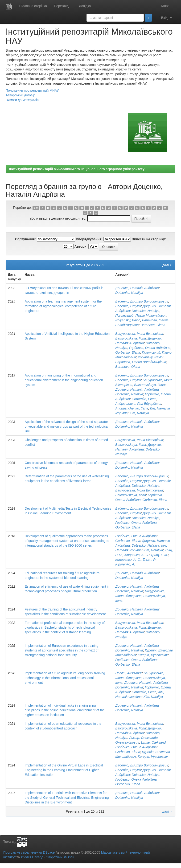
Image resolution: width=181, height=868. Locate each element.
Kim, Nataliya (139, 413)
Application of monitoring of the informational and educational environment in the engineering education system (64, 380)
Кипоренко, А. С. (128, 560)
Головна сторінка (33, 6)
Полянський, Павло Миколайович (141, 315)
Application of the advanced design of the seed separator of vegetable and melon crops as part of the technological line (67, 426)
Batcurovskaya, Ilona (131, 495)
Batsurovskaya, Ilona (131, 338)
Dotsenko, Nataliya (129, 293)
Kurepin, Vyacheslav (153, 655)
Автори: (81, 246)
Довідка (85, 6)
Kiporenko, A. (125, 564)
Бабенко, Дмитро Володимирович (142, 301)
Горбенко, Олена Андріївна (150, 348)
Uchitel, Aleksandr (128, 673)
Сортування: (25, 239)
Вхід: (165, 18)
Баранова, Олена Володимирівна (141, 362)
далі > (167, 265)
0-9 (36, 208)
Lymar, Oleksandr (154, 742)
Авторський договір (20, 95)
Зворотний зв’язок (60, 857)
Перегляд (63, 6)
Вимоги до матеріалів (22, 100)
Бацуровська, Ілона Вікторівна (139, 334)
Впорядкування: (89, 239)
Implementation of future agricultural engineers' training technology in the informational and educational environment (65, 678)
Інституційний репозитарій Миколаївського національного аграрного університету (77, 169)
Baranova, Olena (153, 325)
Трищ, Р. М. (159, 555)
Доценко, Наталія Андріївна (137, 288)
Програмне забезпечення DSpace (29, 852)
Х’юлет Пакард (32, 857)
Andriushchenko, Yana (132, 408)
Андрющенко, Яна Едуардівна (138, 404)
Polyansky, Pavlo (128, 320)
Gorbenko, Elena (128, 352)
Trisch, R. (150, 560)
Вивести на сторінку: (149, 239)
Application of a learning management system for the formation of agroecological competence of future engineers (63, 306)
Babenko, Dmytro (128, 306)
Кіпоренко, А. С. (137, 555)
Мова (167, 6)
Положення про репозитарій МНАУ (32, 90)
